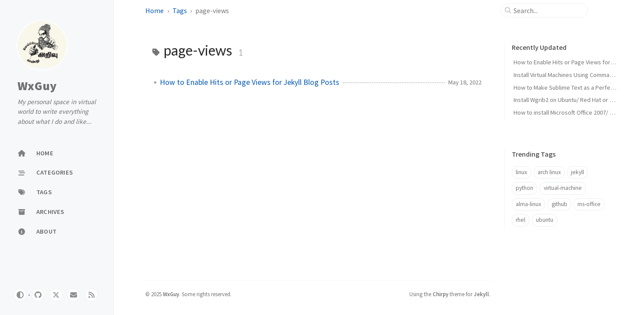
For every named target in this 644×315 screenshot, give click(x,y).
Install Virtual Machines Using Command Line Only (577, 75)
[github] (38, 295)
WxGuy (37, 86)
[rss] (91, 295)
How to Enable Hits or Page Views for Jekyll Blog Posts (250, 82)
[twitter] (56, 295)
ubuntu (545, 220)
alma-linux (528, 204)
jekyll (577, 172)
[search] (548, 10)
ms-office (589, 204)
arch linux (549, 172)
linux (521, 172)
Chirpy (440, 294)
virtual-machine (563, 188)
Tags (180, 10)
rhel (521, 220)
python (524, 188)
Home (155, 10)
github (560, 204)
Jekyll (481, 294)
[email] (74, 295)
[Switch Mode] (20, 295)
